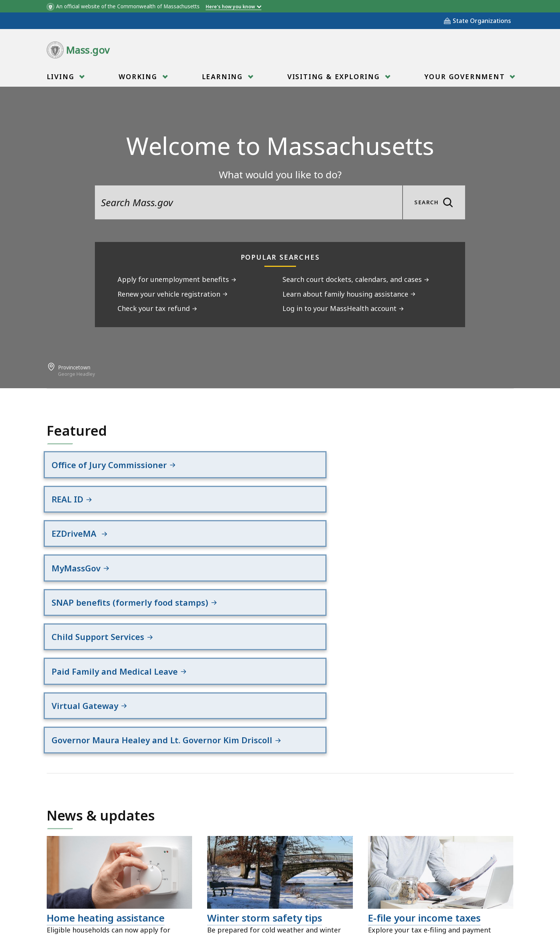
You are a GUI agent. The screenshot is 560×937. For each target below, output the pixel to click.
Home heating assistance (106, 740)
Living (62, 79)
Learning (224, 79)
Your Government (466, 79)
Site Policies (190, 896)
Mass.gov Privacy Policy (353, 919)
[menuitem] (65, 77)
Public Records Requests (264, 896)
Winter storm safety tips (265, 740)
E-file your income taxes (424, 740)
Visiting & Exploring (335, 79)
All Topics (141, 896)
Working (139, 79)
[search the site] (249, 202)
